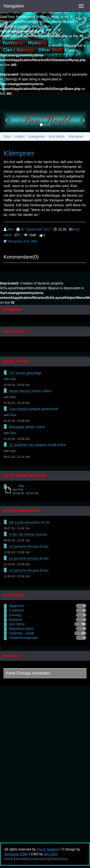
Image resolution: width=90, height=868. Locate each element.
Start (7, 136)
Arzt (26, 241)
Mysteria (15, 620)
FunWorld (16, 610)
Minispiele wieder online (27, 427)
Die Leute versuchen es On (30, 522)
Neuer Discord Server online (30, 391)
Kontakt (22, 859)
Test (21, 486)
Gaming (15, 615)
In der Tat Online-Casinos (28, 534)
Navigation (14, 6)
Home (9, 859)
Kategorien (37, 136)
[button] (7, 120)
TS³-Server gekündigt (25, 373)
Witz (34, 241)
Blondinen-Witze (21, 629)
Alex (10, 229)
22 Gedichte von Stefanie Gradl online (38, 445)
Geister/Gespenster (24, 638)
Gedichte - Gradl (21, 633)
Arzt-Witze (57, 136)
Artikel (20, 136)
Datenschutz (59, 859)
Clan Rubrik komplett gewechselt (34, 409)
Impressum (39, 859)
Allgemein (16, 606)
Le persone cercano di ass (29, 546)
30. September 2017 (36, 229)
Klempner (76, 136)
